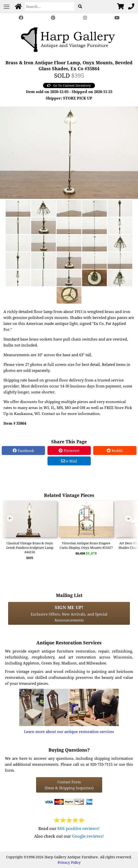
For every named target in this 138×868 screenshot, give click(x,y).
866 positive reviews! (79, 828)
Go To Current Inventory (69, 85)
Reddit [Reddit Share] (115, 451)
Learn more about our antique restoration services (69, 731)
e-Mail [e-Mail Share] (69, 461)
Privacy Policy (69, 862)
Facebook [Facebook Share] (23, 451)
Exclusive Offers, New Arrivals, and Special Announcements (69, 613)
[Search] (49, 6)
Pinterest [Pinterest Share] (69, 451)
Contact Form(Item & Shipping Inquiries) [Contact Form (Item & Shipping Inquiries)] (69, 785)
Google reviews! (88, 836)
